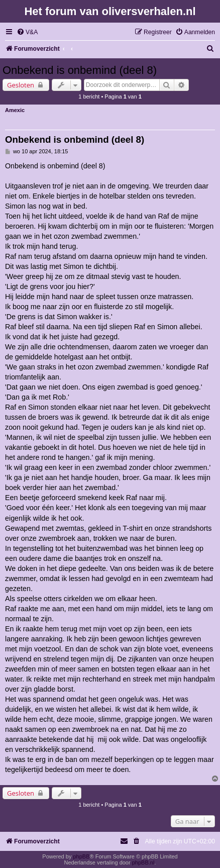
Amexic (15, 110)
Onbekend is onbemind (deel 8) (80, 70)
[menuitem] (27, 32)
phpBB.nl (143, 862)
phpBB (81, 856)
